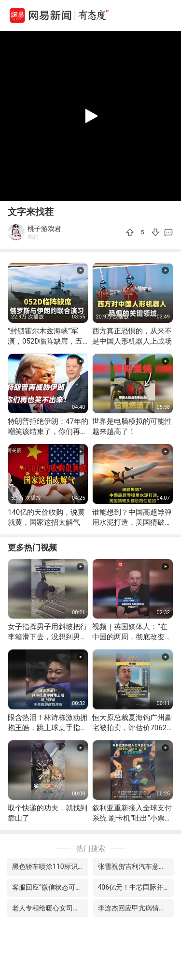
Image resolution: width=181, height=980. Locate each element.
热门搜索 (91, 849)
